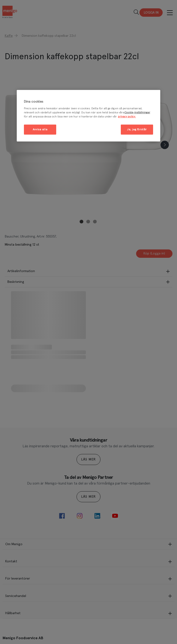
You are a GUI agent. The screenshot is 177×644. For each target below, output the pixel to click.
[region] (88, 116)
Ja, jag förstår (137, 129)
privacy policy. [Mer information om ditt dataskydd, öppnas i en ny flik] (127, 117)
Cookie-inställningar (137, 113)
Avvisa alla (40, 129)
